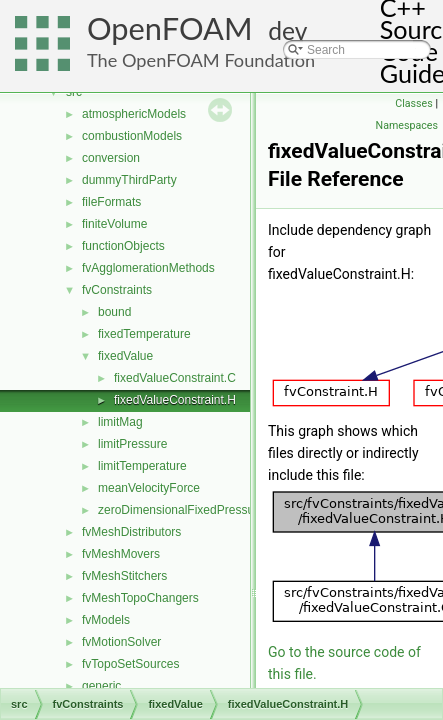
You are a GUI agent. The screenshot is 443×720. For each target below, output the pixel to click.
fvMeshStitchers (124, 576)
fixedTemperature (144, 334)
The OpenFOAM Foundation (201, 60)
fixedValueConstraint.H (175, 400)
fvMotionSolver (121, 642)
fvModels (106, 620)
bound (114, 312)
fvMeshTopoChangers (140, 598)
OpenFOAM (170, 28)
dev (287, 30)
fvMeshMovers (121, 554)
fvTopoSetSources (130, 664)
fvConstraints (117, 290)
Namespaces (407, 125)
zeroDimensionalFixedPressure (181, 510)
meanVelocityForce (149, 488)
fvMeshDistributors (131, 532)
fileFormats (111, 202)
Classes (413, 103)
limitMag (120, 422)
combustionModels (132, 136)
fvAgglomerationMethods (148, 268)
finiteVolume (114, 224)
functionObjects (123, 246)
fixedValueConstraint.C (175, 378)
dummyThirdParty (129, 180)
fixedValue (125, 356)
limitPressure (132, 444)
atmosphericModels (134, 114)
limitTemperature (142, 466)
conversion (111, 158)
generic (101, 686)
